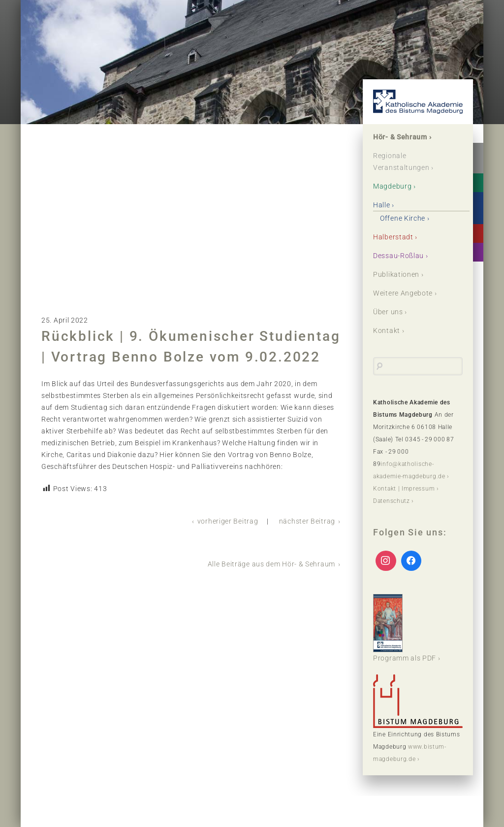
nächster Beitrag (307, 521)
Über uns (388, 312)
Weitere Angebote (403, 293)
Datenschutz (392, 501)
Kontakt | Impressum (404, 489)
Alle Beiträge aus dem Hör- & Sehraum (271, 564)
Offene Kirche (403, 218)
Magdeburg (392, 186)
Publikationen (396, 274)
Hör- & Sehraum (400, 137)
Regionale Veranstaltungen (401, 162)
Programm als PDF (405, 628)
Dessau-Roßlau (398, 256)
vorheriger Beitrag (228, 521)
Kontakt (387, 331)
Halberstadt (393, 237)
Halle (382, 205)
